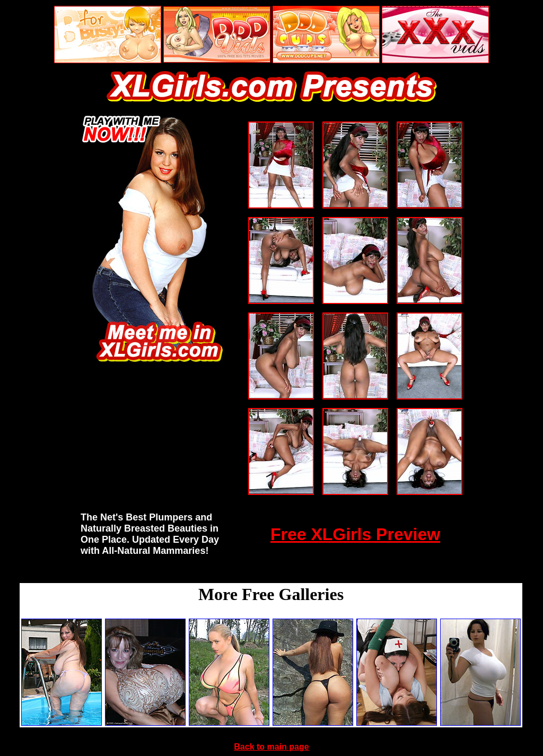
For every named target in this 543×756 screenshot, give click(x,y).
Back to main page (271, 747)
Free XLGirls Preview (355, 534)
